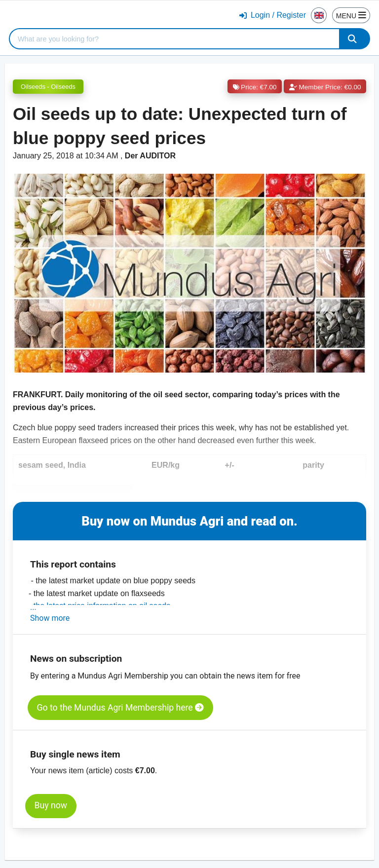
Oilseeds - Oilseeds (48, 87)
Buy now (51, 805)
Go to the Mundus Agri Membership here (120, 708)
